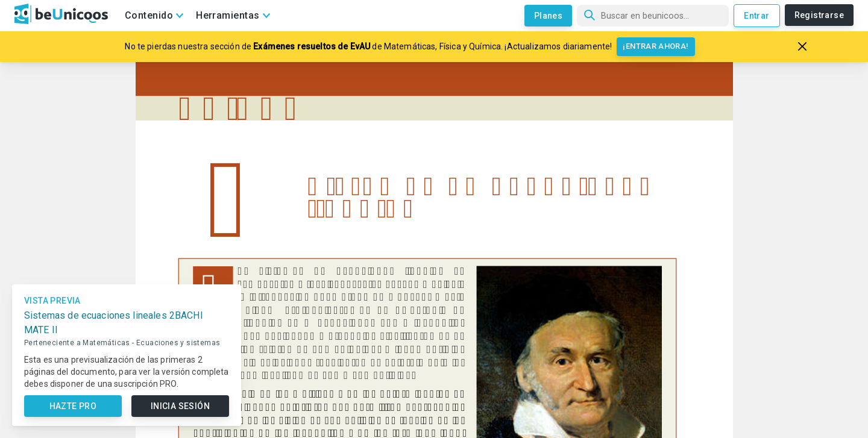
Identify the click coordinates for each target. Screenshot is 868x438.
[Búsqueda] (653, 16)
